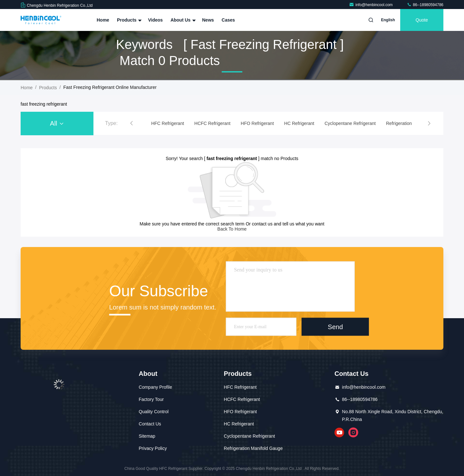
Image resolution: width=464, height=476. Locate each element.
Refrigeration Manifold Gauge (253, 448)
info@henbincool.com (371, 5)
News (208, 20)
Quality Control (154, 412)
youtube (339, 433)
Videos (155, 20)
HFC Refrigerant (240, 387)
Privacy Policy (153, 448)
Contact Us (150, 424)
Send (335, 327)
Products (129, 20)
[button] (131, 123)
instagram (353, 433)
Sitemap (147, 436)
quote (422, 20)
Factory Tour (151, 399)
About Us (182, 20)
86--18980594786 (425, 5)
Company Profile (156, 387)
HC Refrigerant (239, 424)
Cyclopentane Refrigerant (250, 436)
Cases (228, 20)
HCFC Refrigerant (242, 399)
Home (103, 20)
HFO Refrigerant (241, 412)
